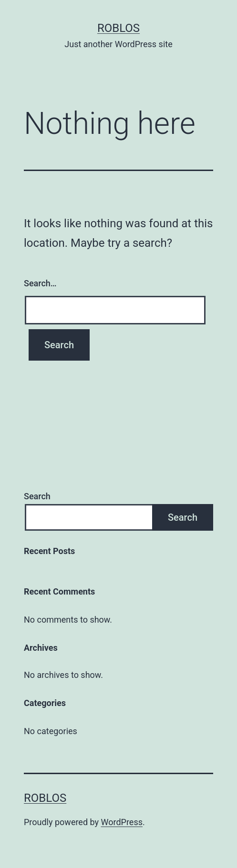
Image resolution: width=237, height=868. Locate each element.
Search (37, 496)
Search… (40, 283)
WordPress (122, 822)
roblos (118, 28)
